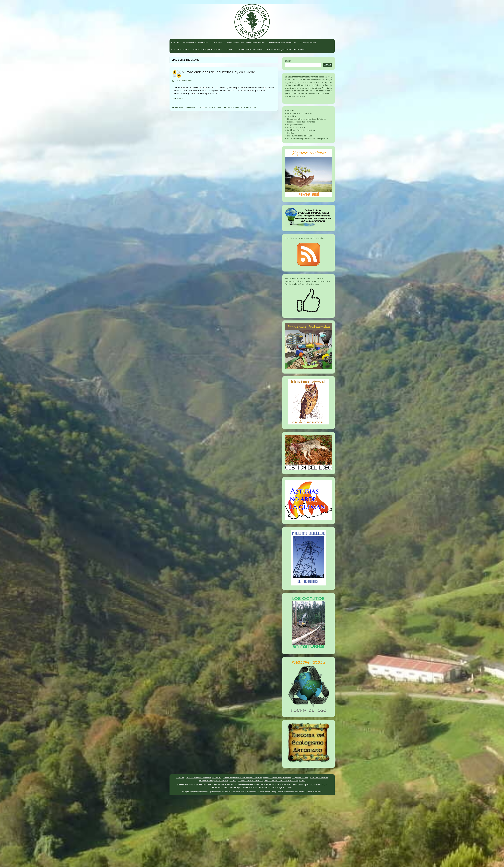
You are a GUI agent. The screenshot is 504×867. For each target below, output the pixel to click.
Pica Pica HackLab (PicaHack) (309, 792)
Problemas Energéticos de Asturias (208, 49)
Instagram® (314, 284)
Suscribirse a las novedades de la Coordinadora (305, 238)
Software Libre (202, 792)
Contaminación (192, 107)
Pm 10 (249, 107)
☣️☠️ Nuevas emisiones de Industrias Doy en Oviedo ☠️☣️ (214, 74)
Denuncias (203, 107)
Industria (211, 107)
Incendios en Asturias (180, 49)
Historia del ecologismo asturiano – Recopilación (287, 49)
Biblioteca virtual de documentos (282, 43)
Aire (176, 107)
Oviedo (219, 107)
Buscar (288, 61)
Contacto (175, 43)
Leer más (182, 98)
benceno (236, 107)
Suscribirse (217, 43)
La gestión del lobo (308, 43)
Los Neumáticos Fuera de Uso (250, 49)
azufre (229, 107)
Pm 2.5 (255, 107)
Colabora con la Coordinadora (196, 43)
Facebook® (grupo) (300, 284)
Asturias (182, 107)
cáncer (243, 107)
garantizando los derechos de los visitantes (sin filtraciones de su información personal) (247, 792)
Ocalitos (230, 49)
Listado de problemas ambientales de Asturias (245, 43)
